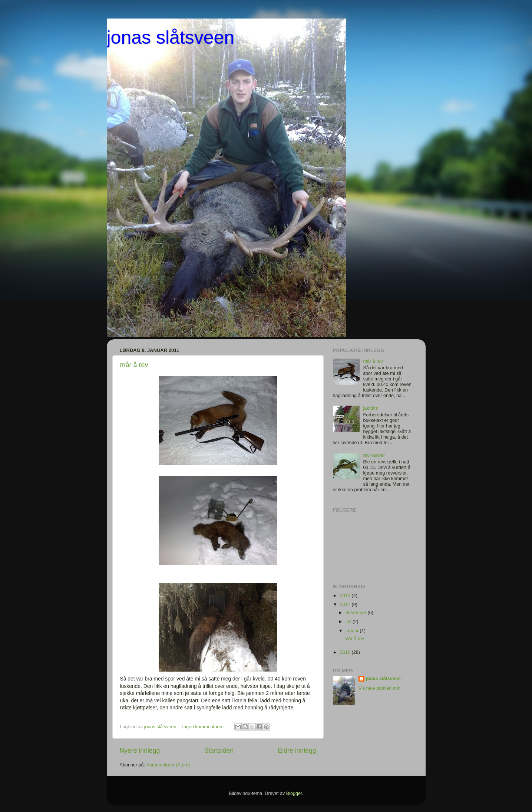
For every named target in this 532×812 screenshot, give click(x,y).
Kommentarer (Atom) (168, 765)
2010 (346, 652)
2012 (346, 596)
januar (353, 631)
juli (349, 622)
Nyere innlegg (140, 751)
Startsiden (219, 751)
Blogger (294, 793)
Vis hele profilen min (379, 688)
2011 (346, 605)
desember (357, 613)
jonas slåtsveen (171, 37)
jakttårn (371, 408)
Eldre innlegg (297, 751)
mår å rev (134, 365)
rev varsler (374, 455)
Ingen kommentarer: (204, 727)
